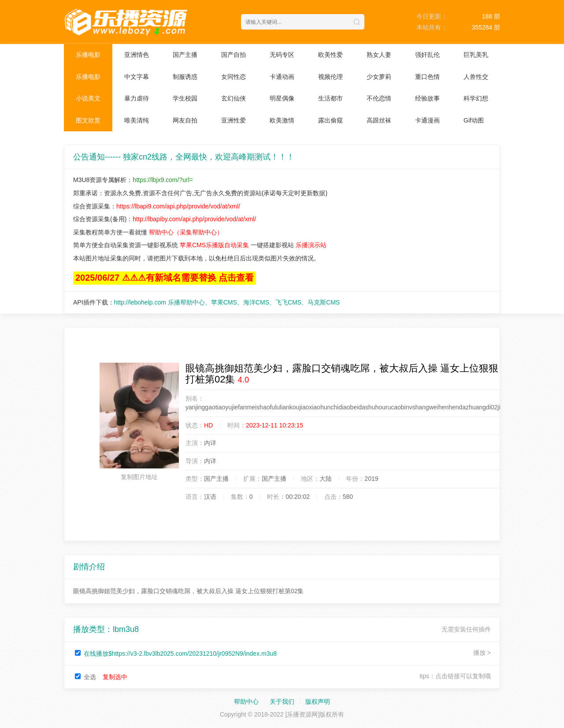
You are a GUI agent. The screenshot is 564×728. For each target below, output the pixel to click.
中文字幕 (137, 77)
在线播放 (180, 654)
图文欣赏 (88, 120)
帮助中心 (246, 702)
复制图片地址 (139, 477)
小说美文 (88, 98)
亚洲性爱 (234, 120)
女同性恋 (234, 77)
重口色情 (427, 77)
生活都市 (330, 98)
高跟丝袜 (379, 120)
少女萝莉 (379, 77)
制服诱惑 (185, 77)
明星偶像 (282, 98)
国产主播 (185, 55)
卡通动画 (282, 77)
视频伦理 (330, 77)
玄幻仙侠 (234, 98)
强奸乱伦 (427, 55)
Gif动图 (474, 120)
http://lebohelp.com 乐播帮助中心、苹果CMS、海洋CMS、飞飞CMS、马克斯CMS (227, 302)
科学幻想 (476, 98)
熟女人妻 (379, 55)
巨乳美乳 (476, 55)
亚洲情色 (137, 55)
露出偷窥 (330, 120)
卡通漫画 (427, 120)
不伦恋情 (379, 98)
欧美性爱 (330, 55)
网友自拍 (185, 120)
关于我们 (282, 702)
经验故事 (427, 98)
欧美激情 (282, 120)
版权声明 (318, 702)
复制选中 (115, 677)
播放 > (482, 653)
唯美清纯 (137, 120)
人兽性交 (476, 77)
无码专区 (282, 55)
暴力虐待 (137, 98)
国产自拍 (234, 55)
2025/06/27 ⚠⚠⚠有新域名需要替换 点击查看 (165, 278)
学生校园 (185, 98)
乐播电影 (88, 55)
